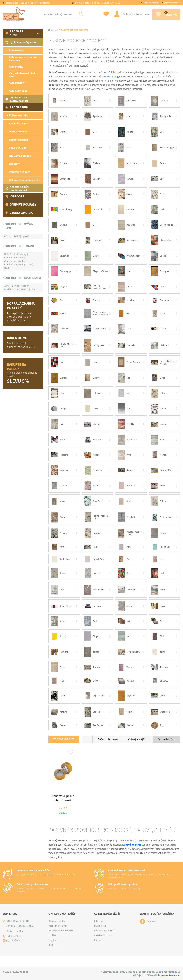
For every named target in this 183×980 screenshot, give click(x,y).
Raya (158, 566)
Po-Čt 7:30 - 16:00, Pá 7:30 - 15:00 (97, 3)
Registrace (138, 14)
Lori (124, 398)
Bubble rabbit (129, 164)
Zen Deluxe (95, 735)
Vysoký (25, 236)
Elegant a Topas (94, 274)
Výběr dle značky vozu (21, 42)
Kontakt (98, 952)
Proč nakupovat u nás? (106, 942)
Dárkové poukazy (21, 204)
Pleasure (160, 539)
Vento (159, 704)
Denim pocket (163, 227)
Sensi (158, 597)
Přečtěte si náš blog (104, 947)
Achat (58, 101)
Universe (160, 689)
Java (91, 366)
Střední (16, 236)
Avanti (59, 132)
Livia (58, 398)
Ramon (126, 566)
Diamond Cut (129, 243)
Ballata (126, 133)
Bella (58, 148)
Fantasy (93, 303)
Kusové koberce (18, 123)
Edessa (159, 258)
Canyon (126, 180)
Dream (92, 258)
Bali (91, 132)
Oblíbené (53, 957)
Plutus (59, 553)
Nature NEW (162, 475)
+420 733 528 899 (151, 3)
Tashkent (60, 660)
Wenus (59, 735)
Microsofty (94, 445)
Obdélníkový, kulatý (15, 258)
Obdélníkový (20, 254)
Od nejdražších (167, 749)
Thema (59, 675)
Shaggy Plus (62, 613)
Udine (92, 689)
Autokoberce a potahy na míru (17, 99)
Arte (124, 117)
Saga (58, 597)
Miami (58, 445)
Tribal (58, 689)
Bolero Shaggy (163, 148)
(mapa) (25, 933)
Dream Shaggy (130, 258)
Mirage (92, 460)
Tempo (92, 660)
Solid (125, 629)
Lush (58, 429)
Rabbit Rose (62, 566)
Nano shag (94, 475)
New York (127, 491)
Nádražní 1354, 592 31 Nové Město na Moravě (28, 3)
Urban (59, 704)
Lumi (125, 413)
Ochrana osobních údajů (139, 972)
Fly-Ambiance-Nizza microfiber (96, 317)
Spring (59, 644)
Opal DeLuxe (95, 507)
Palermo (60, 523)
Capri (158, 180)
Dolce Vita (61, 258)
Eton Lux (60, 303)
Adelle (92, 101)
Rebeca (59, 580)
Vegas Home (95, 704)
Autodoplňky (17, 83)
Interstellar (128, 349)
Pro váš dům (17, 107)
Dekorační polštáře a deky (24, 180)
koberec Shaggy (111, 77)
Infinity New (95, 349)
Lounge (59, 413)
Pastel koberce (163, 523)
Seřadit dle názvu (108, 749)
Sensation (127, 597)
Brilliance (94, 164)
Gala (125, 317)
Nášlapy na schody (20, 156)
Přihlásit (124, 14)
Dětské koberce (18, 132)
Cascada (60, 196)
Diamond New (163, 242)
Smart (59, 629)
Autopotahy (16, 67)
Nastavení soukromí (111, 972)
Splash (159, 629)
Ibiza (125, 332)
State (158, 644)
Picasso (93, 539)
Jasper (59, 366)
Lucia (91, 413)
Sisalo (159, 614)
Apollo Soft (95, 117)
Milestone (60, 460)
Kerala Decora (129, 366)
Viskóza (25, 289)
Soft (91, 629)
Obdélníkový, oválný (15, 261)
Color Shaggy (62, 211)
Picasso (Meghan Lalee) (127, 539)
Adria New (127, 101)
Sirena (125, 613)
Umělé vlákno (11, 289)
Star (124, 644)
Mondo (159, 460)
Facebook (152, 933)
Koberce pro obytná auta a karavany (25, 59)
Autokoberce (17, 50)
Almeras (160, 101)
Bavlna (16, 286)
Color (159, 196)
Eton (158, 290)
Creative (60, 227)
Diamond (94, 242)
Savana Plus (95, 597)
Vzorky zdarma (19, 213)
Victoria (93, 721)
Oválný (8, 268)
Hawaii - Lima (96, 332)
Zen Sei (126, 735)
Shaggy (25, 286)
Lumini (159, 413)
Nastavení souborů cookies (62, 942)
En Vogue (161, 274)
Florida (59, 317)
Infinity (159, 332)
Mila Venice (128, 445)
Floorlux (127, 303)
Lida (124, 382)
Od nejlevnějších (138, 749)
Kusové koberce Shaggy (160, 366)
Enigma (59, 289)
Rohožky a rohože (20, 172)
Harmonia (61, 332)
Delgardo (127, 227)
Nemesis (60, 491)
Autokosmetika (18, 91)
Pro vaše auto (14, 33)
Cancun (93, 180)
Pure (125, 553)
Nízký (7, 236)
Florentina (161, 303)
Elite (124, 274)
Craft (158, 211)
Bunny (159, 164)
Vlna (33, 289)
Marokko (127, 429)
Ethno (125, 290)
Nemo (92, 491)
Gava (158, 317)
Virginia (126, 721)
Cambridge (61, 180)
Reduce (93, 580)
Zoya (158, 734)
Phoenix (60, 539)
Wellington (161, 721)
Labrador (60, 382)
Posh (91, 554)
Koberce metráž (18, 140)
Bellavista (94, 148)
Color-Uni (94, 211)
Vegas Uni (127, 704)
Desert (59, 242)
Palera (159, 507)
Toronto (93, 676)
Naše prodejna (102, 938)
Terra (158, 660)
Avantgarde (162, 117)
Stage (92, 644)
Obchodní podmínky (59, 938)
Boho (125, 148)
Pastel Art (127, 523)
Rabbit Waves (96, 566)
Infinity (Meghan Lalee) (60, 349)
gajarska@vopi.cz (172, 3)
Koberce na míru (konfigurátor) (17, 188)
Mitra (125, 460)
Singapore (94, 614)
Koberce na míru (19, 115)
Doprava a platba (57, 933)
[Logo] (15, 14)
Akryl (7, 286)
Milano (159, 445)
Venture (59, 721)
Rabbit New (162, 553)
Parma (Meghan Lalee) (93, 523)
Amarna (59, 117)
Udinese (126, 689)
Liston (159, 382)
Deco (91, 227)
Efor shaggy (61, 274)
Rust (158, 580)
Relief (125, 580)
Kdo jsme (99, 933)
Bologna (60, 164)
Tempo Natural (126, 660)
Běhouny (14, 164)
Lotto (159, 398)
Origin (125, 507)
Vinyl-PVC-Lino (18, 148)
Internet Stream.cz (169, 975)
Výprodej (15, 196)
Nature (126, 476)
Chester (126, 196)
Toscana (126, 676)
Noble (159, 491)
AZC (144, 975)
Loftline (93, 398)
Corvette (127, 211)
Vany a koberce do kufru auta (23, 75)
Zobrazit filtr (67, 749)
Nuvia (58, 507)
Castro (92, 196)
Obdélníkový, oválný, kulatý (19, 264)
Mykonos (60, 475)
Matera (159, 429)
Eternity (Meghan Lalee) (93, 290)
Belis (158, 132)
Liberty (92, 382)
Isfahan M (161, 349)
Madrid (92, 429)
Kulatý (8, 254)
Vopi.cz (54, 30)
